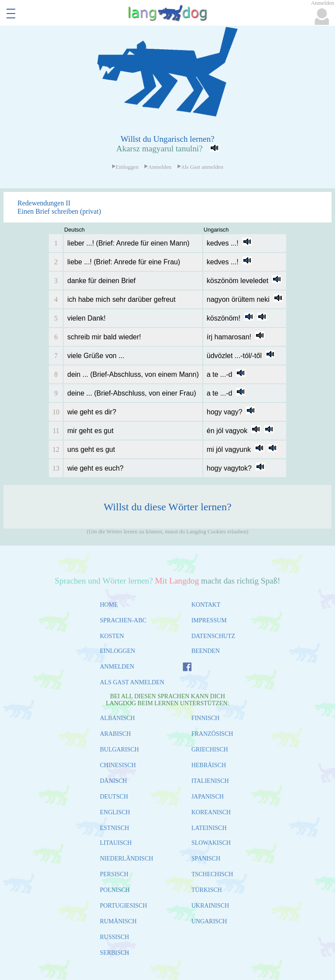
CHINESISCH (118, 765)
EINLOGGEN (118, 651)
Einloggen (125, 167)
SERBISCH (115, 953)
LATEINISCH (209, 828)
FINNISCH (206, 718)
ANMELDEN (117, 667)
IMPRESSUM (209, 620)
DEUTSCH (114, 797)
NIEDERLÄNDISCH (126, 859)
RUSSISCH (115, 937)
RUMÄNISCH (118, 921)
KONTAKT (206, 605)
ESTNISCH (115, 828)
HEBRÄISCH (209, 765)
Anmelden (157, 167)
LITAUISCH (116, 843)
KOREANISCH (211, 812)
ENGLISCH (115, 812)
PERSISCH (114, 874)
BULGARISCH (119, 750)
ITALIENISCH (210, 781)
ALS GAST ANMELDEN (132, 682)
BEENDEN (206, 651)
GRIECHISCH (210, 750)
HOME (109, 605)
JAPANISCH (208, 797)
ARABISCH (115, 734)
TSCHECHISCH (212, 874)
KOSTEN (112, 636)
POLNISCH (115, 890)
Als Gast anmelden (200, 167)
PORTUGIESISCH (123, 906)
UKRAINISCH (210, 906)
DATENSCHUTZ (213, 636)
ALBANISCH (117, 718)
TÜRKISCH (207, 890)
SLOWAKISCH (211, 843)
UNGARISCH (209, 921)
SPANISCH (206, 859)
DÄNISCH (113, 781)
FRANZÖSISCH (212, 734)
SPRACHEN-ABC (123, 620)
